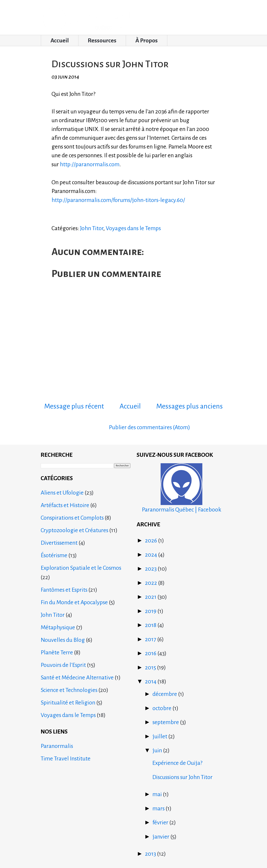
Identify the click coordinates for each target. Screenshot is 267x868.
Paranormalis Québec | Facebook (182, 488)
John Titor (92, 228)
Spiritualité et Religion (68, 703)
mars (159, 808)
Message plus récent (74, 406)
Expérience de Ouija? (177, 763)
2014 (151, 681)
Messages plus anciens (190, 406)
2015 (151, 667)
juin (158, 750)
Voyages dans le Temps (133, 228)
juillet (160, 736)
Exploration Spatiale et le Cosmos (81, 568)
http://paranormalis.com (90, 164)
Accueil (60, 41)
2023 (151, 569)
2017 (151, 639)
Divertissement (59, 543)
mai (158, 794)
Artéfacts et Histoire (65, 505)
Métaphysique (58, 627)
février (161, 822)
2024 (152, 555)
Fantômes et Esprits (64, 590)
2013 (151, 854)
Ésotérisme (54, 555)
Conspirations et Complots (72, 518)
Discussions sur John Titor (182, 777)
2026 (152, 541)
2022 (152, 583)
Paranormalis (57, 746)
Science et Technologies (69, 690)
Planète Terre (57, 652)
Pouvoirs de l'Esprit (63, 665)
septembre (166, 722)
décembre (165, 694)
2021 (151, 597)
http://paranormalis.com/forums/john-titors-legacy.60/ (118, 200)
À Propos (147, 41)
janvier (161, 837)
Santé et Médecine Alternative (77, 678)
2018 (151, 625)
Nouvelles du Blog (63, 640)
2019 (151, 611)
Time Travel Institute (66, 759)
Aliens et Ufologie (62, 493)
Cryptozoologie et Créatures (74, 530)
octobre (162, 708)
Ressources (102, 41)
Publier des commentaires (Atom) (149, 427)
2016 (151, 653)
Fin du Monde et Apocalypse (74, 602)
